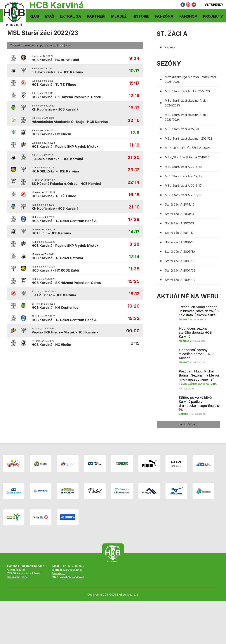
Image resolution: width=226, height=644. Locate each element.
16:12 (134, 108)
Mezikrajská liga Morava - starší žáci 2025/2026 (190, 79)
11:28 (134, 269)
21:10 (134, 207)
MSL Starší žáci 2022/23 (182, 129)
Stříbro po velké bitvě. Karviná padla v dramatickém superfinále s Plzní (199, 404)
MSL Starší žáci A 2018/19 (183, 167)
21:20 (134, 158)
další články (188, 424)
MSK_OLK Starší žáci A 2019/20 (187, 157)
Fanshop (188, 16)
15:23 (134, 319)
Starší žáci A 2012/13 (179, 223)
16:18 (134, 195)
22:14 (134, 182)
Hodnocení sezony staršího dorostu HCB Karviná (195, 332)
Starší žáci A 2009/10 (180, 252)
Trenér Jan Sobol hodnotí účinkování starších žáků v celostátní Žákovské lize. (199, 311)
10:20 (134, 306)
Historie (141, 16)
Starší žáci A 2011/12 (179, 233)
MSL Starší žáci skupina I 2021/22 (188, 138)
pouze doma (30, 45)
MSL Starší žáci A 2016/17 (183, 186)
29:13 (134, 170)
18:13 (134, 294)
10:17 (134, 71)
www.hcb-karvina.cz (72, 577)
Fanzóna (164, 16)
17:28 (134, 220)
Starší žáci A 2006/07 (180, 280)
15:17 (134, 83)
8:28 (134, 244)
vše (61, 45)
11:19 (135, 145)
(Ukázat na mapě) (18, 577)
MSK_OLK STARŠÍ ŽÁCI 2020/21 (187, 148)
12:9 (135, 133)
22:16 (134, 120)
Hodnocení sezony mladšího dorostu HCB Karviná (196, 354)
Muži (50, 16)
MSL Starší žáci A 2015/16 (183, 195)
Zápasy (170, 47)
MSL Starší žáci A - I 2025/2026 (187, 91)
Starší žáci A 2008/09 (180, 261)
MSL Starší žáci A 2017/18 (183, 176)
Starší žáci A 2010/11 (179, 242)
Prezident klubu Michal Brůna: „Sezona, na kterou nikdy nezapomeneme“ (199, 375)
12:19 (134, 96)
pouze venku (48, 45)
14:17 (134, 232)
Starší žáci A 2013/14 (180, 214)
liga (68, 45)
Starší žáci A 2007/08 (180, 270)
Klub (34, 16)
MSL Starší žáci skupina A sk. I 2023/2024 (187, 117)
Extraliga (71, 16)
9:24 (134, 59)
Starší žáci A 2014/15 (180, 204)
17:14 (134, 257)
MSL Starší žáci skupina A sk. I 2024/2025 (187, 103)
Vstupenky (211, 5)
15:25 (134, 281)
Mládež (119, 16)
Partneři (96, 16)
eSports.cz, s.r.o (129, 595)
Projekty (213, 16)
